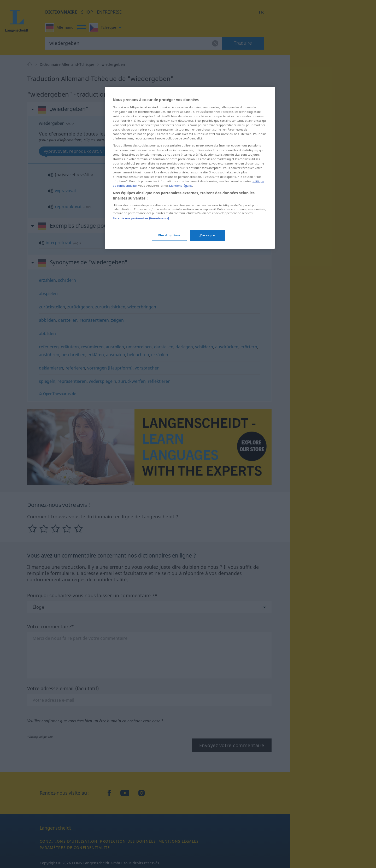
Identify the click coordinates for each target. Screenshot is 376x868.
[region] (190, 168)
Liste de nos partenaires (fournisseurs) (141, 218)
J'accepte (207, 235)
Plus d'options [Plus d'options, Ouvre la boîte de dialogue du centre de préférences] (169, 235)
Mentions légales (181, 186)
